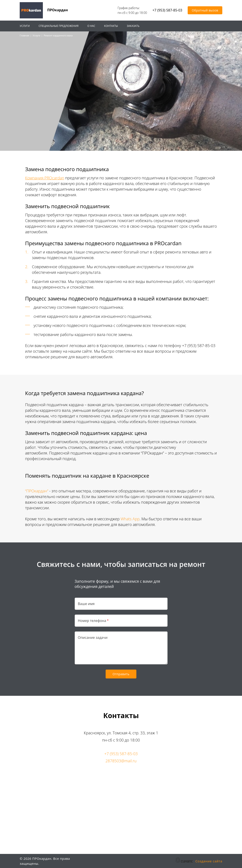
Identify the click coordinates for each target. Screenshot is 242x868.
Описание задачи (93, 638)
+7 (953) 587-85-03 (167, 10)
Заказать (133, 26)
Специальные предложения (58, 26)
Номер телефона (92, 621)
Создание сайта (209, 861)
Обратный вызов (205, 10)
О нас (91, 26)
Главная (24, 35)
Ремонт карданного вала (58, 35)
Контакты (111, 26)
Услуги (25, 26)
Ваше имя (86, 604)
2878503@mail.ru (121, 761)
